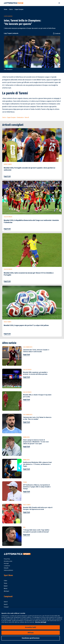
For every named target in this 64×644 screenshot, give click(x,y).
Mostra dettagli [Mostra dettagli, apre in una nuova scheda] (40, 622)
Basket (6, 586)
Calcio (11, 9)
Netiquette (6, 568)
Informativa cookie (8, 561)
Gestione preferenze (8, 570)
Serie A (27, 117)
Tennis (6, 583)
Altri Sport (6, 591)
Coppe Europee (19, 9)
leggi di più (7, 176)
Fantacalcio (20, 117)
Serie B (6, 604)
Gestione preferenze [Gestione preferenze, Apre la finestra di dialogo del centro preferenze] (31, 638)
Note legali (6, 563)
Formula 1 (6, 607)
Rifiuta (31, 633)
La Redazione (7, 566)
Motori (6, 588)
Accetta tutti (31, 627)
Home (6, 9)
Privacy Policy (7, 559)
